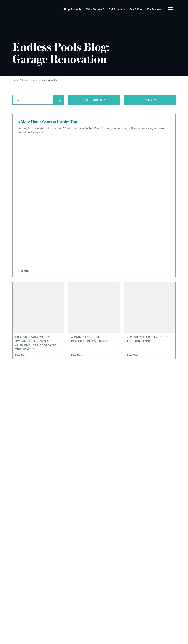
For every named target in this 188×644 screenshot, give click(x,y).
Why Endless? (95, 9)
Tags (149, 100)
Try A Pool (136, 9)
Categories (93, 100)
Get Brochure (117, 9)
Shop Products (72, 9)
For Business (155, 9)
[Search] (33, 100)
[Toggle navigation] (171, 9)
